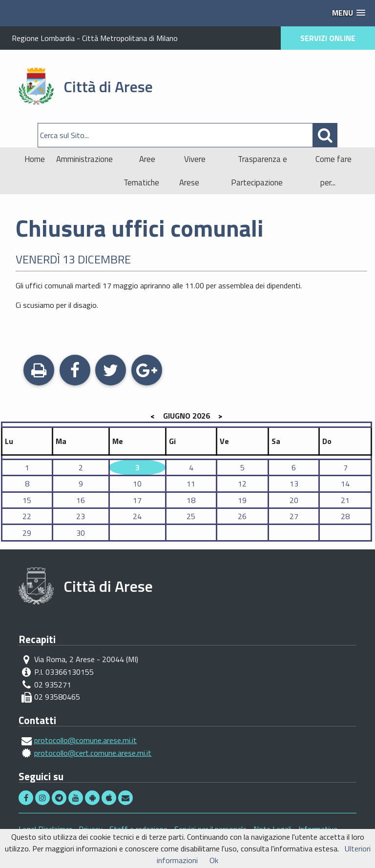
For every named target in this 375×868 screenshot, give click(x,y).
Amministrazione (84, 159)
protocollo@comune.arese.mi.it (85, 740)
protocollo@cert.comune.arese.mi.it (93, 753)
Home (35, 159)
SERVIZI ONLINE (328, 38)
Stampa (39, 371)
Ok (214, 860)
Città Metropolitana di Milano (130, 38)
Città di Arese (108, 86)
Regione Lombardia (43, 38)
